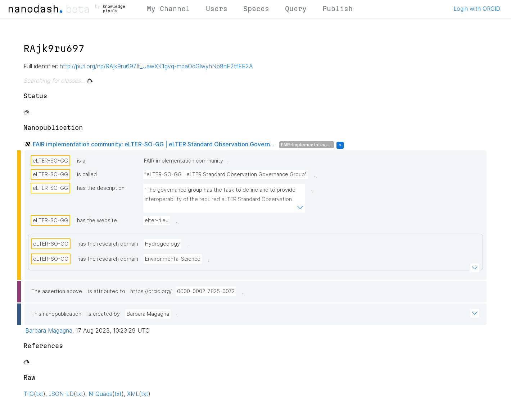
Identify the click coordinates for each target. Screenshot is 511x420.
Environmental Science (173, 259)
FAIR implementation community (184, 161)
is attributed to (107, 291)
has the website (97, 220)
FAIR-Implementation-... (307, 145)
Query (296, 9)
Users (217, 9)
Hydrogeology (162, 244)
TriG (29, 394)
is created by (104, 314)
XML (133, 394)
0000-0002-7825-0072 (206, 291)
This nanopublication (56, 314)
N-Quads (100, 394)
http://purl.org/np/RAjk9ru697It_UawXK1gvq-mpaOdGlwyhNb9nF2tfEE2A (156, 66)
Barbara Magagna (148, 314)
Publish (338, 9)
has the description (101, 188)
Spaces (256, 9)
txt (40, 394)
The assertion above (57, 291)
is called (87, 174)
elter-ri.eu (157, 220)
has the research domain (108, 244)
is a (81, 161)
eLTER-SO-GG (50, 161)
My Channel (168, 9)
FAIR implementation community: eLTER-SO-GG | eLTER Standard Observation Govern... (153, 144)
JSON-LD (61, 394)
